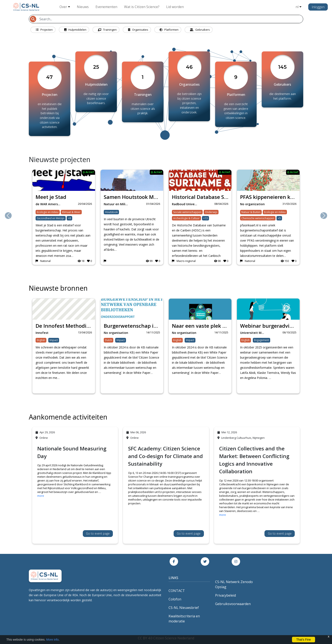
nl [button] (297, 7)
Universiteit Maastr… (254, 333)
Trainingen (107, 30)
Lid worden (175, 7)
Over (63, 7)
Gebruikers (200, 30)
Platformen (169, 30)
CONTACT (177, 591)
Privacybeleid (225, 595)
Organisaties (138, 30)
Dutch (109, 340)
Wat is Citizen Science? (142, 7)
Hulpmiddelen (75, 30)
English (41, 340)
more (41, 496)
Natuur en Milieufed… (118, 204)
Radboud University (186, 204)
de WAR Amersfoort (50, 204)
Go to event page (98, 533)
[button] (8, 216)
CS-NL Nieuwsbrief (184, 608)
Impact (54, 340)
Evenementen (106, 7)
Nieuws (83, 7)
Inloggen (318, 7)
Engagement (261, 340)
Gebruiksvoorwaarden (233, 604)
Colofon (175, 599)
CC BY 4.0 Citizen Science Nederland (166, 638)
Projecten (44, 30)
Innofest (42, 333)
